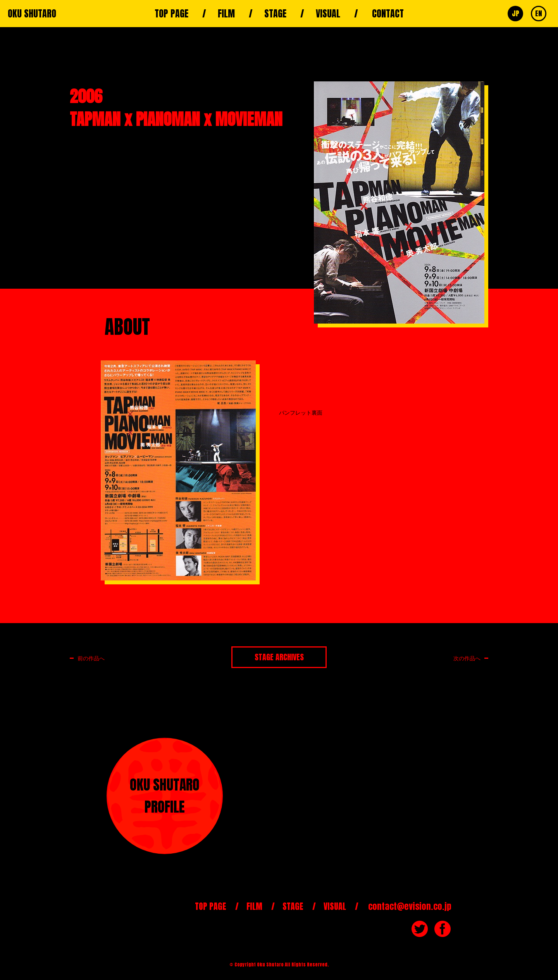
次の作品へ (467, 658)
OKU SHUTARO (32, 14)
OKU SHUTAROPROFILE (165, 796)
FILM (226, 14)
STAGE (275, 14)
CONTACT (388, 14)
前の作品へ (91, 658)
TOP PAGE (171, 14)
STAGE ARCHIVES (279, 657)
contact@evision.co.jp (410, 906)
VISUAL (328, 14)
